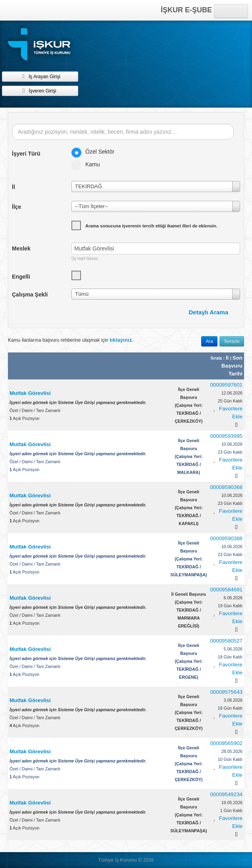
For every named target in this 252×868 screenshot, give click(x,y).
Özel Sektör (95, 152)
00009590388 (226, 538)
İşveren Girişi (40, 91)
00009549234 (226, 794)
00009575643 (226, 692)
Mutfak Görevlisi (30, 393)
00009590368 (226, 487)
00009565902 (226, 743)
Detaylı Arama (209, 312)
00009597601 (226, 385)
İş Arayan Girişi (40, 76)
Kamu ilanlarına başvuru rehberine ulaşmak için (71, 340)
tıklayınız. (121, 340)
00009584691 (226, 590)
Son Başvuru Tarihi (232, 366)
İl (228, 358)
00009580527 (226, 641)
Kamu (88, 164)
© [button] (140, 860)
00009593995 (226, 436)
